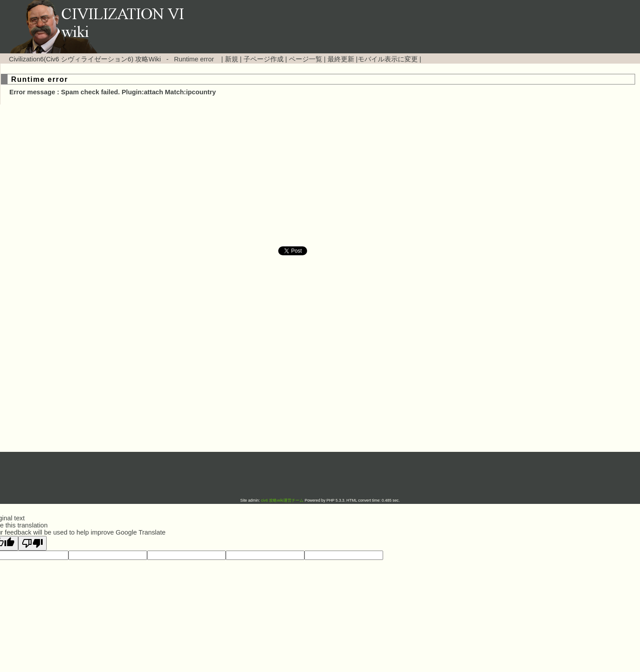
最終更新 (341, 59)
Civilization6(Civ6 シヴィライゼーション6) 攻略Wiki (85, 59)
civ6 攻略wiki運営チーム (283, 500)
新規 (232, 59)
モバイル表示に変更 (388, 59)
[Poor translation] (32, 543)
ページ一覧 (306, 59)
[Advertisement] (244, 176)
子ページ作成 (264, 59)
